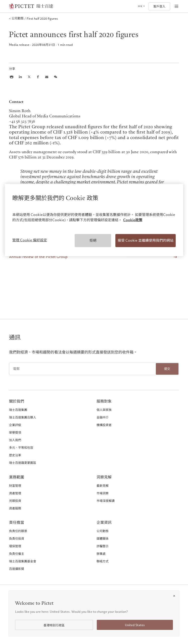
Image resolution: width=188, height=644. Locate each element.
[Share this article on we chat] (56, 77)
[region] (94, 220)
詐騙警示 (103, 546)
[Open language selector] (141, 6)
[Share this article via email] (47, 77)
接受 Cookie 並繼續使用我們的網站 (146, 240)
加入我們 (15, 440)
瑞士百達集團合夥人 (23, 417)
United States (135, 625)
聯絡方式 (103, 561)
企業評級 (15, 425)
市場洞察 (103, 493)
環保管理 (15, 546)
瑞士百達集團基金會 (23, 561)
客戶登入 (159, 6)
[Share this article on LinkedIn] (20, 77)
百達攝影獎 (17, 569)
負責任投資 (17, 538)
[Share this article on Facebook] (38, 77)
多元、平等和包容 (21, 447)
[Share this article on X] (29, 77)
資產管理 (15, 493)
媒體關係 (103, 538)
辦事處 (101, 554)
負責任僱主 (17, 554)
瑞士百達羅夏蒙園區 (23, 463)
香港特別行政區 (54, 625)
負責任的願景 (18, 531)
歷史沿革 (15, 455)
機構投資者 (104, 425)
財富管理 (15, 486)
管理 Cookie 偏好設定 (30, 240)
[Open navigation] (176, 6)
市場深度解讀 (106, 501)
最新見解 (103, 486)
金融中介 (103, 417)
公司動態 (103, 531)
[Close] (174, 596)
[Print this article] (12, 77)
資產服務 (15, 508)
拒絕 (93, 240)
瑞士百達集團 (18, 410)
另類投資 (15, 501)
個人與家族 (104, 410)
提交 (167, 369)
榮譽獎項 (15, 432)
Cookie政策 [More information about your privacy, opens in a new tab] (133, 220)
